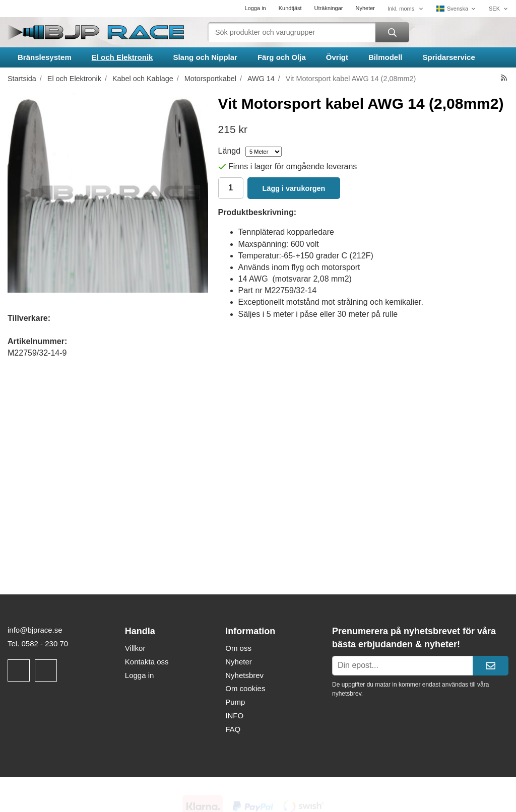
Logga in (255, 8)
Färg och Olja (282, 57)
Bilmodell (385, 57)
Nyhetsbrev (244, 675)
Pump (235, 702)
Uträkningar (329, 8)
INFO (234, 716)
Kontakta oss (147, 662)
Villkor (135, 648)
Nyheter (365, 8)
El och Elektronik (122, 57)
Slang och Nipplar (205, 57)
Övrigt (337, 57)
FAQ (233, 729)
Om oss (238, 648)
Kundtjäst (290, 8)
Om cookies (245, 688)
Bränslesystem (45, 57)
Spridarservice (449, 57)
